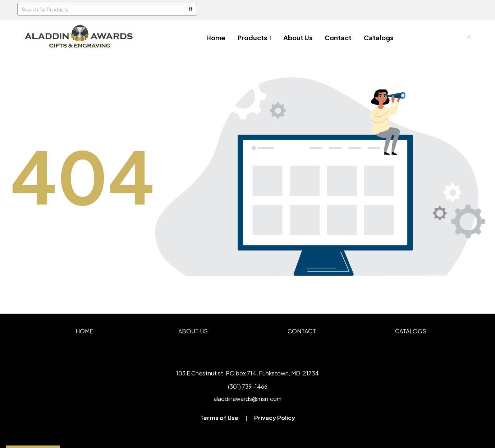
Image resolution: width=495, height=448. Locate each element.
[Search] (191, 9)
